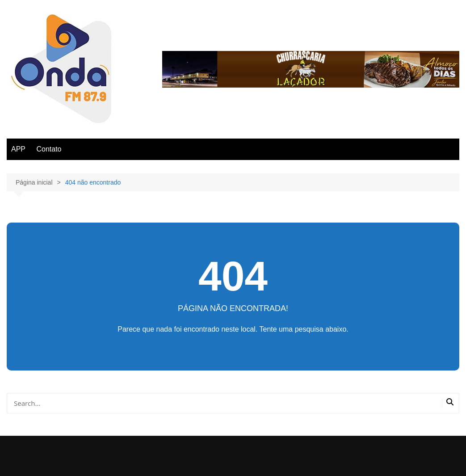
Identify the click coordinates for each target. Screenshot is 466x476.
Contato (49, 149)
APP (18, 149)
